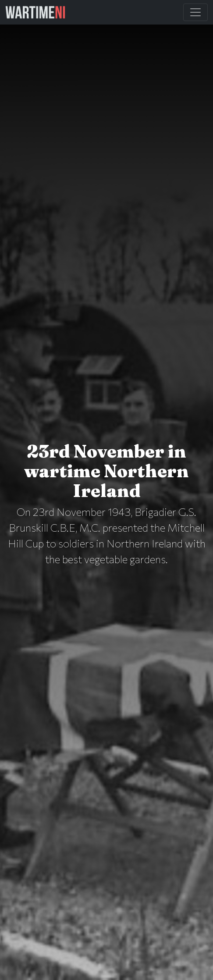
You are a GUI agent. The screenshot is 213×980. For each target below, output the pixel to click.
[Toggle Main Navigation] (195, 12)
